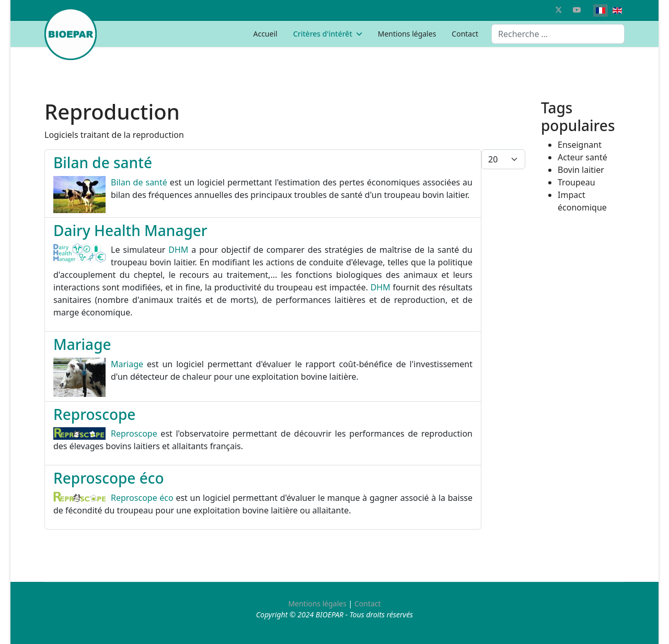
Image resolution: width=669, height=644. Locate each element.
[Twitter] (559, 10)
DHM (178, 250)
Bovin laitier (581, 170)
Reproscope (94, 414)
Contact (465, 34)
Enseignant (580, 145)
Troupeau (576, 182)
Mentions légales (407, 34)
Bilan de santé (103, 162)
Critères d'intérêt (323, 34)
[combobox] (558, 34)
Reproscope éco (109, 478)
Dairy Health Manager (130, 230)
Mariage (82, 344)
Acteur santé (583, 157)
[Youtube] (577, 10)
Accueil (265, 34)
